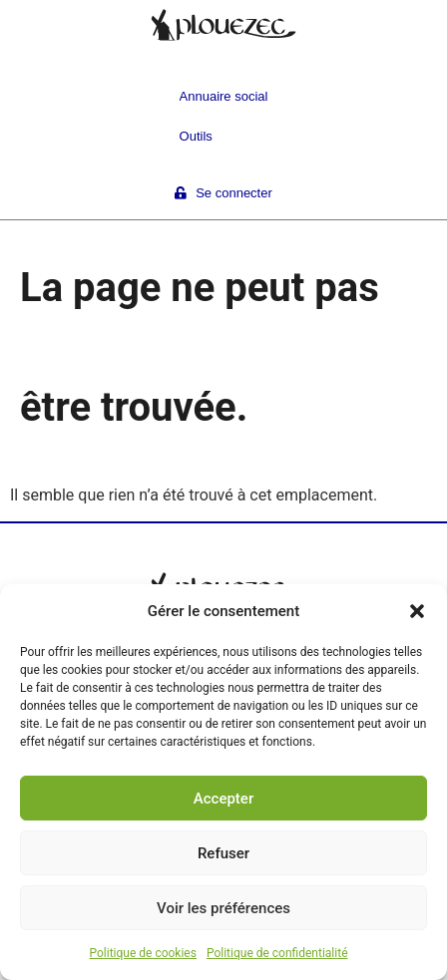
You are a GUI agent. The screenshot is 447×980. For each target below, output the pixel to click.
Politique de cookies (143, 953)
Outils (196, 136)
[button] (417, 611)
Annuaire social (224, 96)
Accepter (223, 799)
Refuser (223, 853)
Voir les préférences (223, 908)
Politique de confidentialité (277, 953)
